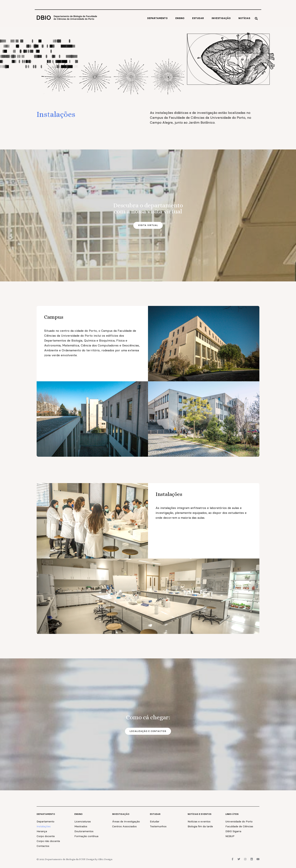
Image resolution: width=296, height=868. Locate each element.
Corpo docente (46, 836)
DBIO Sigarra (233, 831)
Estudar (198, 18)
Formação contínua (86, 836)
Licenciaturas (83, 821)
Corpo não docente (48, 841)
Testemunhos (158, 826)
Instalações (44, 826)
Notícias (244, 18)
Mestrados (81, 826)
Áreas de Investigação (126, 821)
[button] (256, 19)
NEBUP (230, 836)
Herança (42, 831)
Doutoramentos (84, 831)
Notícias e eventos (199, 821)
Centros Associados (124, 826)
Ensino (180, 18)
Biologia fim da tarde (200, 826)
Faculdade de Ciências (239, 826)
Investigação (221, 18)
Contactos (43, 846)
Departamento (157, 18)
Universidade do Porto (239, 821)
